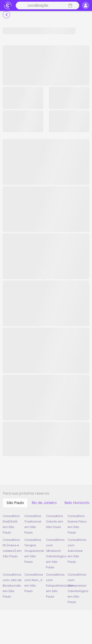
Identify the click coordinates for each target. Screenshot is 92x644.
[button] (70, 5)
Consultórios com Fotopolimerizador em (60, 586)
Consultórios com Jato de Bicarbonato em (12, 586)
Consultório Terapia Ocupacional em (34, 551)
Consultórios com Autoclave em (77, 551)
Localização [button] (38, 5)
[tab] (15, 503)
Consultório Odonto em (55, 521)
